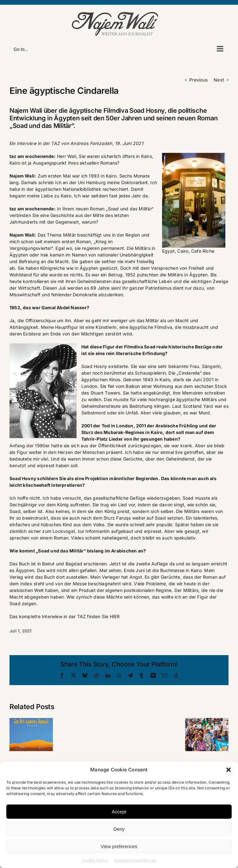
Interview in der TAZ (39, 143)
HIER (115, 616)
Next (219, 80)
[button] (229, 770)
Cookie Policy (95, 860)
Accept (119, 812)
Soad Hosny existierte (105, 366)
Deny (119, 829)
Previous (198, 80)
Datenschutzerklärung (135, 860)
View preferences (119, 846)
